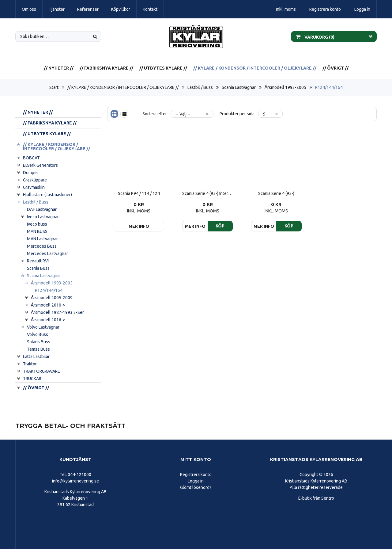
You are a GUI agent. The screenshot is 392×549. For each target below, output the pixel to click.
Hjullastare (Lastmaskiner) (47, 195)
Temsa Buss (38, 349)
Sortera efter (155, 114)
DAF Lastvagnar (42, 209)
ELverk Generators (40, 165)
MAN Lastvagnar (42, 239)
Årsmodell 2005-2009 (52, 298)
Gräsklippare (35, 180)
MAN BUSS (37, 231)
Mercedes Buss (42, 246)
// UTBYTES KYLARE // (163, 68)
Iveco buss (37, 224)
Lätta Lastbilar (36, 356)
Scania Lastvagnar (239, 87)
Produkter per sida (237, 114)
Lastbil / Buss (200, 87)
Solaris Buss (39, 342)
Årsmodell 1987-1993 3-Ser (57, 312)
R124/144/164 (329, 87)
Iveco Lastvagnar (43, 217)
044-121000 (79, 475)
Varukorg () (315, 36)
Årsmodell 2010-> (48, 305)
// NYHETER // (59, 68)
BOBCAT (31, 158)
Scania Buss (38, 268)
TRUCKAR (32, 379)
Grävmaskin (34, 187)
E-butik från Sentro (316, 498)
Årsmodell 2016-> (48, 320)
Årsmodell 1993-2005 (285, 87)
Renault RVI (38, 261)
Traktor (30, 364)
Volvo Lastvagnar (43, 327)
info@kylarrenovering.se (75, 481)
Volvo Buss (38, 334)
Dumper (31, 173)
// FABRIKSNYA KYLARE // (106, 68)
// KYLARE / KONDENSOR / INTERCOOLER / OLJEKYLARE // (255, 68)
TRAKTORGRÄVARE (41, 371)
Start (54, 87)
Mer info (139, 226)
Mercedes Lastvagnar (47, 254)
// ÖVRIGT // (335, 68)
